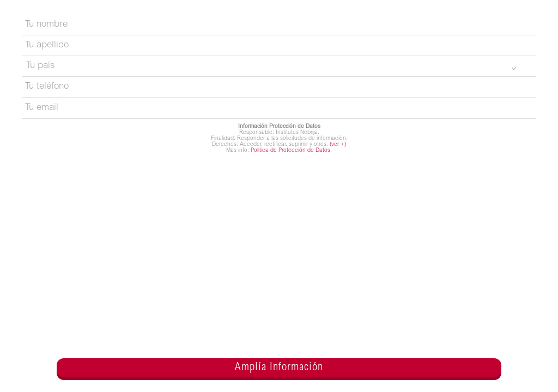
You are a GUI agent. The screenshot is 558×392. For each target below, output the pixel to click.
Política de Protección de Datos (290, 151)
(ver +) (338, 145)
